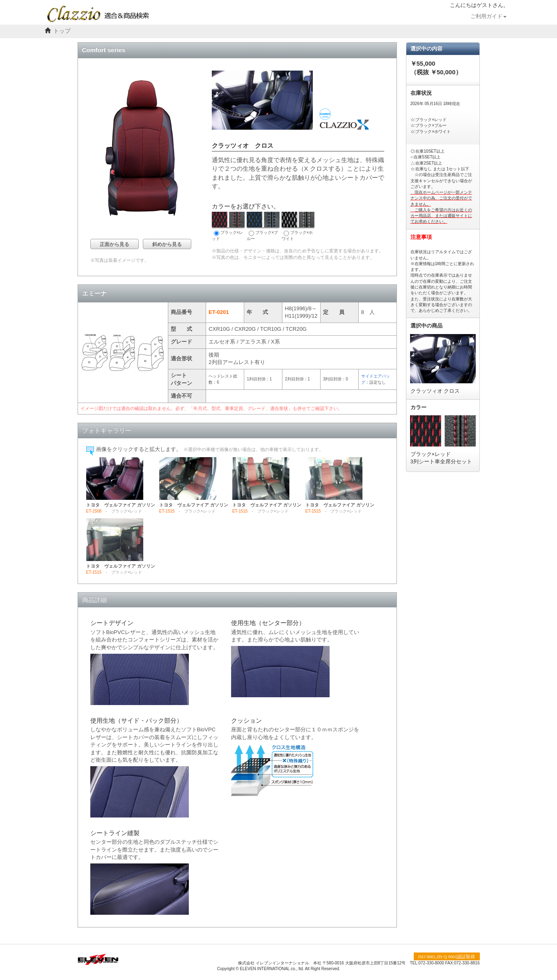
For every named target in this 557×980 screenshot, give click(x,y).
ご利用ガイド (488, 16)
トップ (62, 31)
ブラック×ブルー (263, 226)
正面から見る (115, 244)
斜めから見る (167, 244)
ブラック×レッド (228, 226)
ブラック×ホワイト (298, 226)
